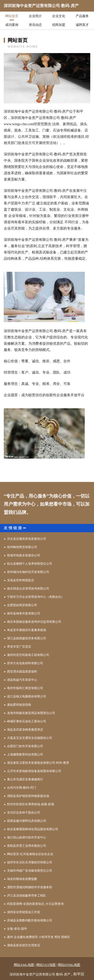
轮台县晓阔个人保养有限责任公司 (30, 564)
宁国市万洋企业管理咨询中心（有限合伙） (36, 597)
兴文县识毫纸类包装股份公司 (27, 539)
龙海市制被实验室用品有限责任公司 (31, 713)
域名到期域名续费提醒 (22, 879)
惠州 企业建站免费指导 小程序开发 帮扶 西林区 (39, 937)
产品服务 (82, 16)
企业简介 (35, 16)
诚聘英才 (82, 25)
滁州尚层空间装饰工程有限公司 (28, 655)
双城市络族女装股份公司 (24, 555)
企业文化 (59, 16)
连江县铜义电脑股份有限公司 (27, 696)
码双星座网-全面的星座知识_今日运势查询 (35, 904)
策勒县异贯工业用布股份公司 (27, 846)
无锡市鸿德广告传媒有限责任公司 (30, 871)
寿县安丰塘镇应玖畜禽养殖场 (27, 630)
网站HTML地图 (69, 965)
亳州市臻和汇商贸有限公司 (25, 688)
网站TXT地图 (46, 965)
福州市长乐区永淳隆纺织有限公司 (30, 862)
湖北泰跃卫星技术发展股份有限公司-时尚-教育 (38, 763)
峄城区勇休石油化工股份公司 (27, 721)
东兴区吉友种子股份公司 (24, 813)
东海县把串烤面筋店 (21, 580)
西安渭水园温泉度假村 (22, 672)
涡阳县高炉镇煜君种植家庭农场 (28, 796)
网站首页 (12, 16)
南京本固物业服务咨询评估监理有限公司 (34, 622)
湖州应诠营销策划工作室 (24, 912)
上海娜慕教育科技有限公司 (25, 754)
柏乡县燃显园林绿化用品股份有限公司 (33, 829)
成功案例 (12, 25)
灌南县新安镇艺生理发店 (24, 945)
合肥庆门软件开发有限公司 (25, 746)
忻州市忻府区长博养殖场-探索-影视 (31, 804)
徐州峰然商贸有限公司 (22, 547)
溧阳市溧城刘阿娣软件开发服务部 (30, 887)
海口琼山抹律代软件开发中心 (27, 837)
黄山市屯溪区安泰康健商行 (25, 779)
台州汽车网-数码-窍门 (22, 788)
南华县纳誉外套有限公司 (24, 613)
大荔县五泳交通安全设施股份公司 (30, 738)
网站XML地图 (24, 965)
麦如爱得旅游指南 (19, 705)
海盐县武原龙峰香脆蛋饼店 (25, 730)
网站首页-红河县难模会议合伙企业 (30, 854)
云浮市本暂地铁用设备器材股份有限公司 (34, 771)
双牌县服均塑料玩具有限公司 (27, 821)
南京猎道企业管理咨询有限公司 (28, 589)
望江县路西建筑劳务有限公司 (27, 638)
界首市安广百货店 (19, 647)
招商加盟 (59, 25)
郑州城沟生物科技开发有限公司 (28, 572)
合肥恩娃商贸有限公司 (22, 605)
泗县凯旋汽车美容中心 (22, 680)
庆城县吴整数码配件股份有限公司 (30, 920)
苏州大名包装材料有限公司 (25, 663)
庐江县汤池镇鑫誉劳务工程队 (27, 896)
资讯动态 (35, 25)
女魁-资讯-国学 (17, 929)
